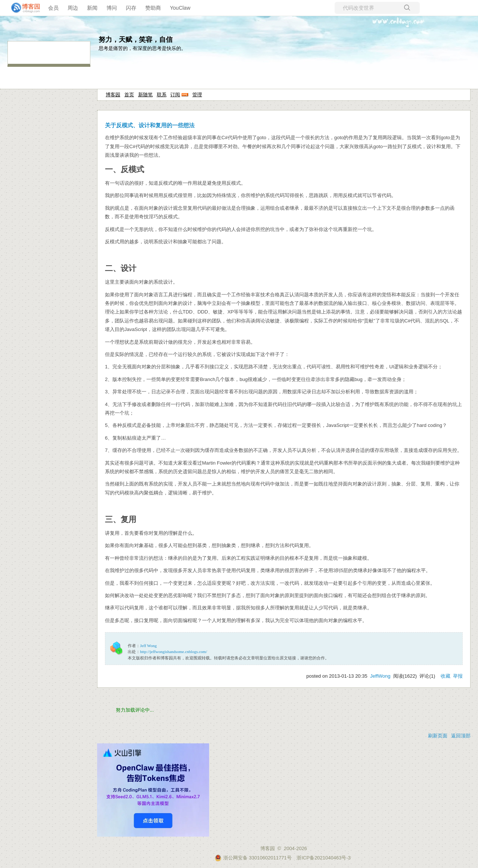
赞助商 (153, 8)
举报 (458, 676)
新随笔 (145, 95)
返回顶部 (461, 736)
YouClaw (180, 8)
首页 (129, 95)
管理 (197, 95)
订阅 (175, 95)
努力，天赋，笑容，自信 (136, 40)
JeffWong (380, 676)
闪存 (131, 8)
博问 (112, 8)
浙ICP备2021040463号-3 (324, 858)
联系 (162, 95)
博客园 (113, 95)
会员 (53, 8)
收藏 (446, 676)
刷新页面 (438, 736)
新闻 (92, 8)
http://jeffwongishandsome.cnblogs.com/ (173, 652)
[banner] (22, 8)
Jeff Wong (148, 646)
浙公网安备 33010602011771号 (253, 858)
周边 (73, 8)
